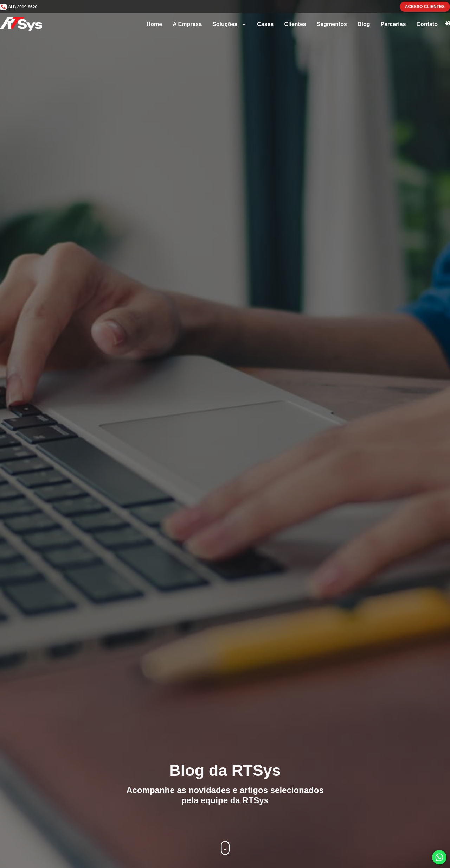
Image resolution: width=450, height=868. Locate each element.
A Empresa (187, 24)
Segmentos (332, 24)
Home (154, 24)
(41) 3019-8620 (23, 7)
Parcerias (393, 24)
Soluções (229, 24)
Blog (364, 24)
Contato (427, 24)
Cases (265, 24)
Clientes (295, 24)
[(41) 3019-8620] (3, 7)
